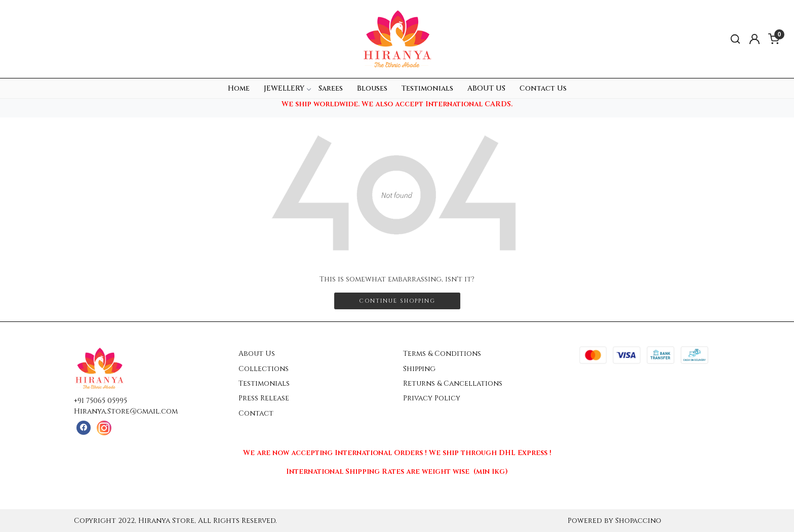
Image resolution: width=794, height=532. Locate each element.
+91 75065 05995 (101, 401)
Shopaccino (638, 521)
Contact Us (543, 88)
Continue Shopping (397, 301)
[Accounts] (755, 39)
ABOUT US (486, 88)
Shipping (419, 369)
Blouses (372, 88)
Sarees (331, 88)
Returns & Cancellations (453, 383)
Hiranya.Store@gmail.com (126, 411)
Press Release (264, 398)
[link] (735, 39)
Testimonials (427, 88)
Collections (264, 369)
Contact (256, 413)
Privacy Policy (432, 398)
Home (239, 88)
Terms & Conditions (442, 354)
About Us (257, 354)
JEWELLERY (287, 88)
